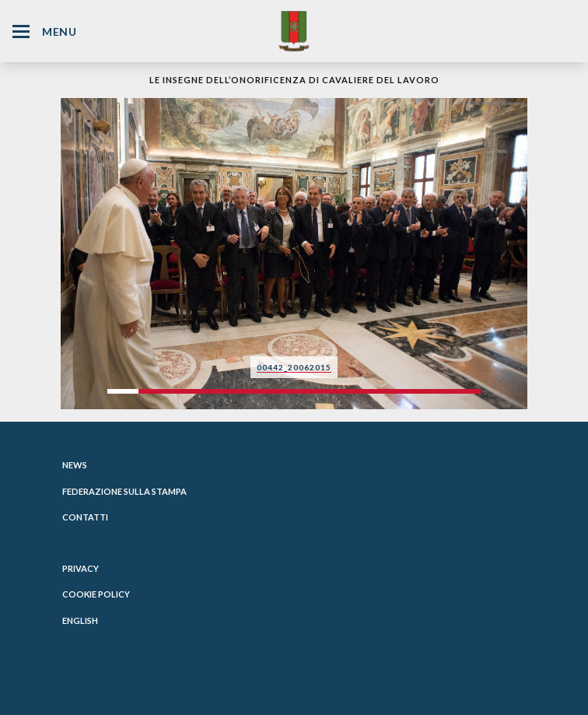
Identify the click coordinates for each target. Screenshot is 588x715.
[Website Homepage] (294, 31)
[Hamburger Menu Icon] (21, 32)
